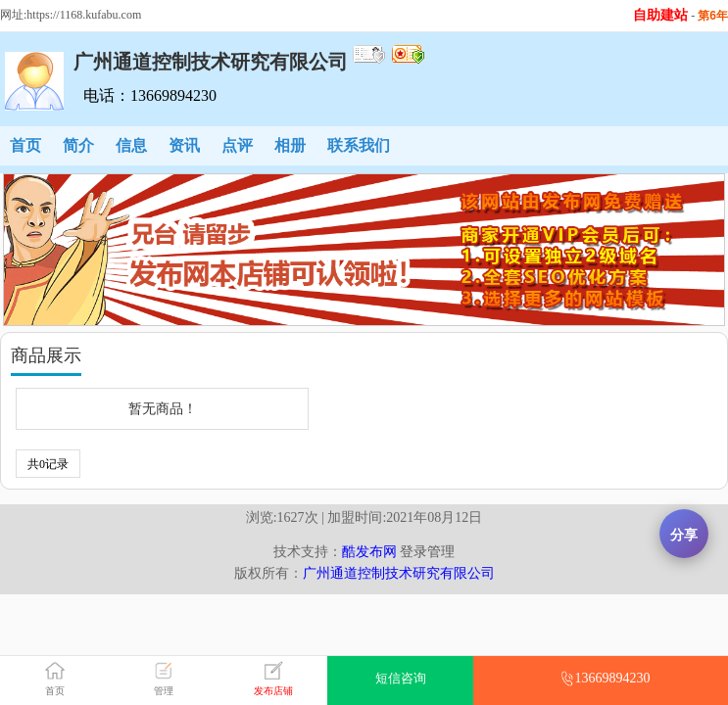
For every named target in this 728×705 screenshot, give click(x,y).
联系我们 (359, 145)
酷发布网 (369, 552)
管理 (164, 691)
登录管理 (427, 552)
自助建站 (660, 15)
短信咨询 (401, 678)
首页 (25, 145)
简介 (78, 145)
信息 (131, 145)
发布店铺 (273, 691)
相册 (290, 145)
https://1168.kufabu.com (84, 15)
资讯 (184, 145)
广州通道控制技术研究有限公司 (399, 573)
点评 (237, 145)
